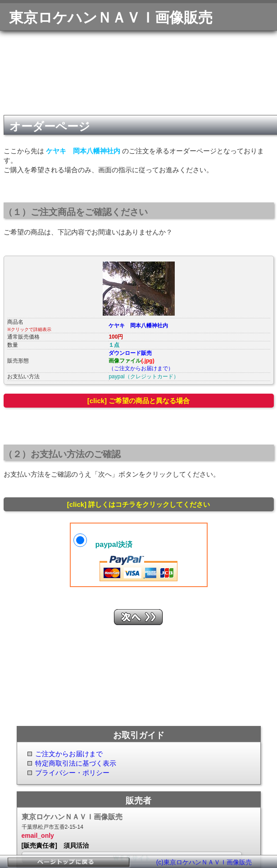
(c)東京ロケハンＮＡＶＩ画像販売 (204, 862)
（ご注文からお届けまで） (141, 368)
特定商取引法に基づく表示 (76, 763)
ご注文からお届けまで (69, 754)
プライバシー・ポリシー (72, 773)
